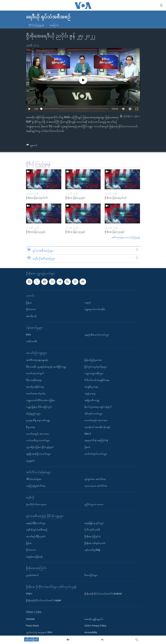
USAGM (30, 619)
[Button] (32, 146)
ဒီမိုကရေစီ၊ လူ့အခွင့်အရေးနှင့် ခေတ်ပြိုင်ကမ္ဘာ (46, 366)
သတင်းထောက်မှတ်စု (36, 393)
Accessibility (91, 632)
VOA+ (29, 594)
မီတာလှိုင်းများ (91, 575)
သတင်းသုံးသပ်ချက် (35, 373)
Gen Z (88, 434)
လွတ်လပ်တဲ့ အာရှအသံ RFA (39, 632)
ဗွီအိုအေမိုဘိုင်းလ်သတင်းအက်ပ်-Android (103, 594)
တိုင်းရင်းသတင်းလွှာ (93, 413)
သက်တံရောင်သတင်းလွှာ (96, 454)
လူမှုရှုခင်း (30, 460)
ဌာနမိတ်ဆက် (32, 575)
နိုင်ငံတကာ (31, 309)
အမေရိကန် (31, 316)
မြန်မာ (29, 302)
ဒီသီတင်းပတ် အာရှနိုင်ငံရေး (97, 380)
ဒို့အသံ (87, 447)
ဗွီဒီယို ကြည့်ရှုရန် (36, 25)
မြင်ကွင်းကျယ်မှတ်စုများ (96, 366)
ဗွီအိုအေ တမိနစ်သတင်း (95, 543)
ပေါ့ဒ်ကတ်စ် (32, 341)
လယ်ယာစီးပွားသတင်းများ (38, 440)
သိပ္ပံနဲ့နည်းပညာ (33, 413)
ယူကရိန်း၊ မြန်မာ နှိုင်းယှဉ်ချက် (40, 447)
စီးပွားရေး (30, 427)
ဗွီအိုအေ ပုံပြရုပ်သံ (93, 536)
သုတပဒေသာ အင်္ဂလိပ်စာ (96, 486)
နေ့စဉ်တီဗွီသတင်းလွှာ (36, 523)
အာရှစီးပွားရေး (91, 387)
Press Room (33, 626)
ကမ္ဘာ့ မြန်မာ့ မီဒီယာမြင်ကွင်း (39, 407)
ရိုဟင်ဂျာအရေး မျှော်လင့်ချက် (98, 407)
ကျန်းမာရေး (90, 393)
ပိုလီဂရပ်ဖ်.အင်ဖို (92, 530)
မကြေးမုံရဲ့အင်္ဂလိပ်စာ (36, 486)
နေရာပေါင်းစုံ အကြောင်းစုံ (96, 440)
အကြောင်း (54, 25)
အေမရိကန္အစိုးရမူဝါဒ (94, 619)
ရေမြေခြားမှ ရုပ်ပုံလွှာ (94, 523)
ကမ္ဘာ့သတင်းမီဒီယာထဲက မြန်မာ (41, 400)
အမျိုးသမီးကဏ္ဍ (92, 400)
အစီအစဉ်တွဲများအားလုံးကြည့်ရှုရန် (126, 237)
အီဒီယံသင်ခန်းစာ (34, 479)
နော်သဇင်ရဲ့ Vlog (92, 550)
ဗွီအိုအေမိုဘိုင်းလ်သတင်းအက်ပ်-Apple (44, 600)
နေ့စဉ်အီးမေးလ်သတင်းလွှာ (97, 334)
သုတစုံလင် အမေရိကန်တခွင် (98, 427)
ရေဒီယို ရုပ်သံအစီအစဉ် (37, 530)
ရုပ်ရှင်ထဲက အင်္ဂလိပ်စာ (95, 479)
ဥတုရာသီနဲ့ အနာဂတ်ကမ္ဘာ (38, 420)
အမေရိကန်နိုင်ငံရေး (35, 387)
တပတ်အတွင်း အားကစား (38, 434)
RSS (28, 334)
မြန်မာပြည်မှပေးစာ (93, 360)
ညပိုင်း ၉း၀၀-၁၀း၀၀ (94, 504)
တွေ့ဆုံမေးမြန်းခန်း (34, 556)
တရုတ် (88, 302)
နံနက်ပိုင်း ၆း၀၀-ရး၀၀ (36, 504)
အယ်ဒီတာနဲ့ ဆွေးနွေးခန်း (37, 360)
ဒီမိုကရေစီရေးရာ (34, 380)
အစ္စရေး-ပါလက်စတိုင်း (95, 309)
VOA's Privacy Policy (95, 626)
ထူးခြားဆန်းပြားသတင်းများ (38, 454)
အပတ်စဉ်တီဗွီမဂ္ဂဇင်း (36, 536)
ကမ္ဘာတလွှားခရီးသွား (94, 373)
